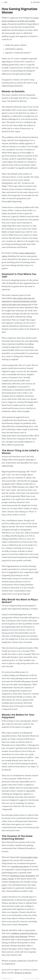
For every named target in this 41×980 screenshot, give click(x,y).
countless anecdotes (20, 866)
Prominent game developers (23, 876)
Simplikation (5, 978)
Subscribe (36, 2)
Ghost (38, 978)
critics (5, 879)
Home (5, 2)
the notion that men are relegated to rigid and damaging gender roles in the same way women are (19, 301)
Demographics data (29, 857)
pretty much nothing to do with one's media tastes (20, 21)
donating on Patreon (23, 973)
